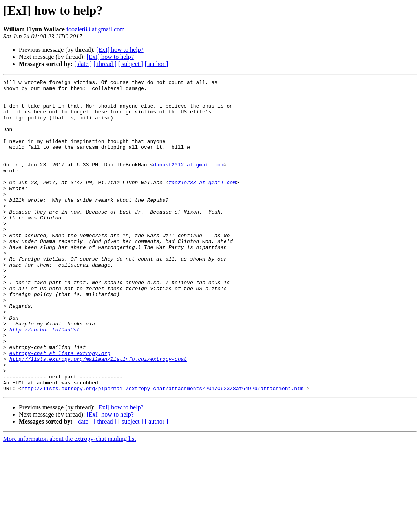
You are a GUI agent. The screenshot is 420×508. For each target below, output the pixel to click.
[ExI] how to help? (120, 50)
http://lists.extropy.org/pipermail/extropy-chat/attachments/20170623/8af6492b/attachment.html (164, 451)
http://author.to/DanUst (45, 380)
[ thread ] (105, 64)
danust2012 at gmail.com (188, 182)
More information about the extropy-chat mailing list (70, 501)
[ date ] (83, 64)
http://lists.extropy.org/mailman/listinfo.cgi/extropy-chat (98, 415)
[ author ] (157, 64)
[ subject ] (131, 64)
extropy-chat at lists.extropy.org (60, 408)
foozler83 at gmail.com (96, 29)
